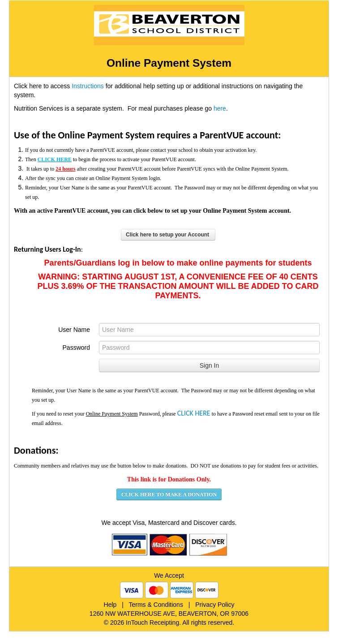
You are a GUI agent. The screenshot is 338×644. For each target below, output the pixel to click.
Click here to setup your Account (168, 235)
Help (110, 605)
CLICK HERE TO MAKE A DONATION (169, 494)
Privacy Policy (215, 605)
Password (76, 348)
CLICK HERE (194, 413)
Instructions (88, 86)
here (220, 108)
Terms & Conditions (156, 605)
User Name (74, 330)
